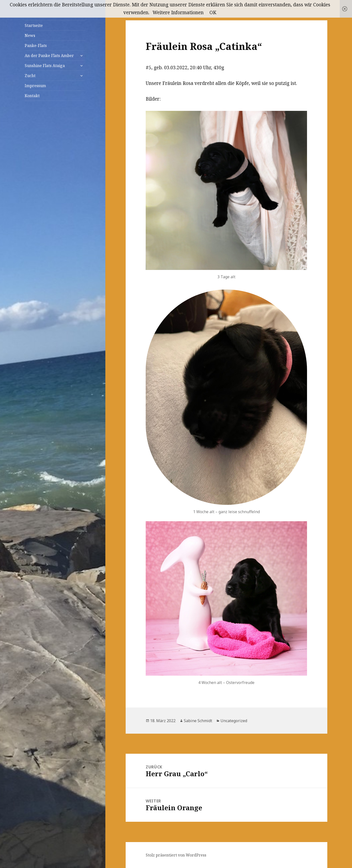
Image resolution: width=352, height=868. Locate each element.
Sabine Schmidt (198, 721)
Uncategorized (234, 721)
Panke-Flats (36, 46)
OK (213, 12)
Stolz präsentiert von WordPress (176, 855)
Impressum (35, 86)
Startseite (34, 25)
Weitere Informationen (178, 12)
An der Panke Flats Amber (49, 56)
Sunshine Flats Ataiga (45, 66)
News (30, 35)
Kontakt (32, 96)
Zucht (30, 76)
